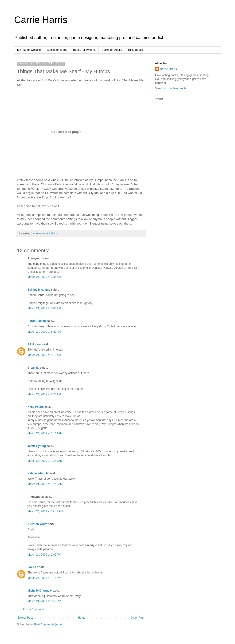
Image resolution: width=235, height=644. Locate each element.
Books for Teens (57, 50)
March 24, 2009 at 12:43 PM (45, 511)
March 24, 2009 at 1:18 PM (44, 578)
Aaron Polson (37, 321)
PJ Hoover (34, 344)
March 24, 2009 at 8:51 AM (44, 332)
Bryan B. (33, 368)
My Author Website (29, 50)
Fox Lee (33, 567)
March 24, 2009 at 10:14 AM (45, 433)
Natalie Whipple (38, 473)
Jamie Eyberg (37, 446)
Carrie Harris (41, 20)
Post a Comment (33, 609)
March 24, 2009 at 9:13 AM (44, 355)
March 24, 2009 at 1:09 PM (44, 555)
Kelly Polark (36, 407)
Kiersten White (37, 524)
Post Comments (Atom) (49, 624)
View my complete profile (171, 88)
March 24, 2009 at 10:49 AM (45, 461)
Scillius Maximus (39, 290)
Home (82, 618)
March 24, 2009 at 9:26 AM (44, 394)
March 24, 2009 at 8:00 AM (44, 308)
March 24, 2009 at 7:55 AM (44, 277)
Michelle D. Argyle (40, 591)
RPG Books (135, 50)
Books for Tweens (84, 50)
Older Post (137, 618)
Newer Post (25, 618)
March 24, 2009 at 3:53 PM (44, 601)
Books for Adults (112, 50)
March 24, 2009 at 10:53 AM (45, 484)
